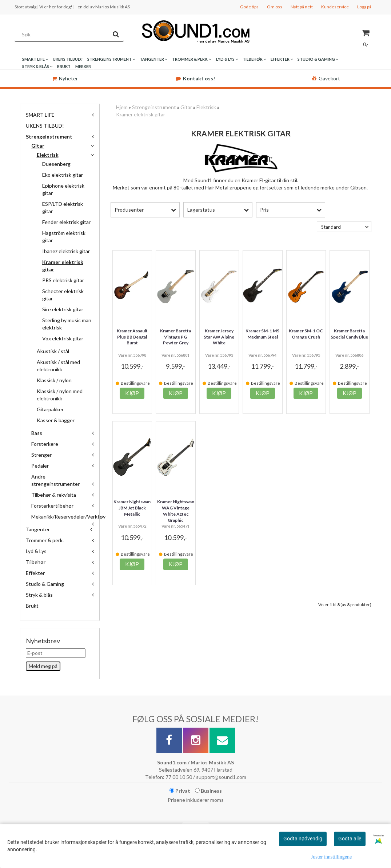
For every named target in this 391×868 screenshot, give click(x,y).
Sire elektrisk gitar (63, 309)
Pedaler (40, 466)
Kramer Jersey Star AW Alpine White (219, 337)
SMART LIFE (40, 115)
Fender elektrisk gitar (66, 222)
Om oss (275, 7)
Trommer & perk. (45, 540)
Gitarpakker (50, 409)
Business (208, 791)
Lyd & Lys (36, 551)
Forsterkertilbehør (52, 506)
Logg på (364, 7)
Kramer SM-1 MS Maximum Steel (262, 334)
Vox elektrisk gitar (63, 338)
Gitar (38, 146)
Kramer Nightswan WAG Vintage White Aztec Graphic (176, 511)
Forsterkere (45, 444)
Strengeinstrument (49, 137)
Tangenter (38, 529)
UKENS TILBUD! (45, 126)
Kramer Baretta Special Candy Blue (349, 334)
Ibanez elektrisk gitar (66, 251)
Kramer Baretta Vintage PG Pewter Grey (175, 337)
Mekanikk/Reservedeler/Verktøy (68, 517)
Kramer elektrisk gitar (141, 114)
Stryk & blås (39, 595)
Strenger (41, 455)
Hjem (122, 107)
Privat (180, 791)
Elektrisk (48, 155)
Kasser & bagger (56, 420)
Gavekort (326, 78)
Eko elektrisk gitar (63, 175)
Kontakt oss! (195, 78)
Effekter (35, 573)
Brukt (32, 606)
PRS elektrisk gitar (63, 280)
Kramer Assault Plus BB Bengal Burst (132, 337)
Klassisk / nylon (54, 380)
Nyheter (65, 78)
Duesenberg (56, 164)
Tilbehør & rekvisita (54, 495)
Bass (37, 433)
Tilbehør (36, 562)
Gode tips (249, 7)
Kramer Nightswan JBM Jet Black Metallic (132, 508)
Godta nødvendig (303, 839)
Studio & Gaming (45, 584)
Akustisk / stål (53, 351)
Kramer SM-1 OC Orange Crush (306, 334)
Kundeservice (335, 7)
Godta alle (350, 839)
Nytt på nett (302, 7)
